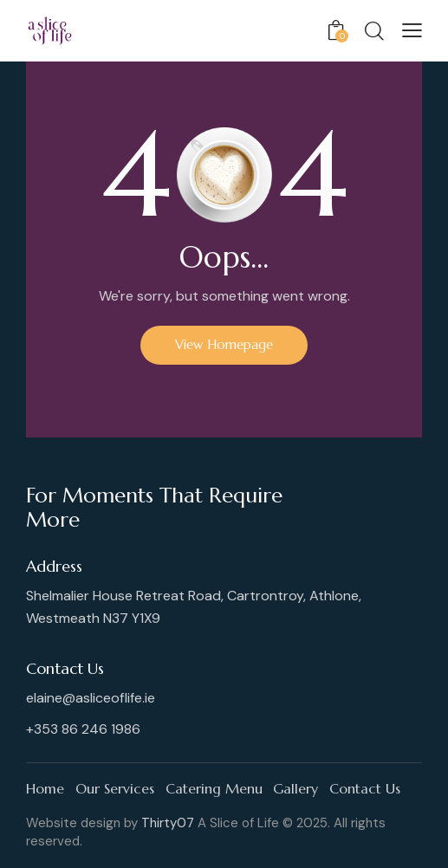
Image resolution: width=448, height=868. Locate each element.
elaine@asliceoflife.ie (91, 698)
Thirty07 (168, 823)
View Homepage (224, 344)
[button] (412, 30)
